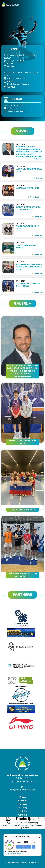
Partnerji (23, 808)
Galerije (23, 815)
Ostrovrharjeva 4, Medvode (14, 853)
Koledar (22, 800)
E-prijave (23, 804)
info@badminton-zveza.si (22, 790)
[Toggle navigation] (40, 4)
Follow (24, 847)
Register (22, 811)
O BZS (23, 797)
